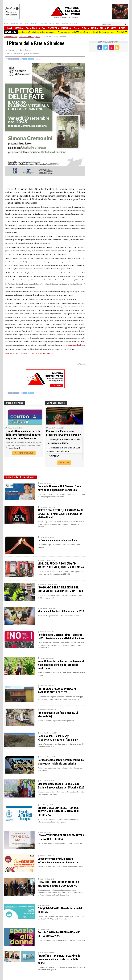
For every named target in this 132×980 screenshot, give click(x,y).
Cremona (19, 28)
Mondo (94, 28)
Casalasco (31, 28)
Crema (42, 28)
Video (114, 28)
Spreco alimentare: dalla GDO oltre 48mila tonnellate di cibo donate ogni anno (95, 32)
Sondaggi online (56, 403)
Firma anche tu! (24, 453)
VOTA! (64, 463)
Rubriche (104, 28)
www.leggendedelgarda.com (75, 345)
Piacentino (53, 28)
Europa (85, 28)
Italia (77, 28)
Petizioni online (15, 403)
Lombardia (66, 28)
